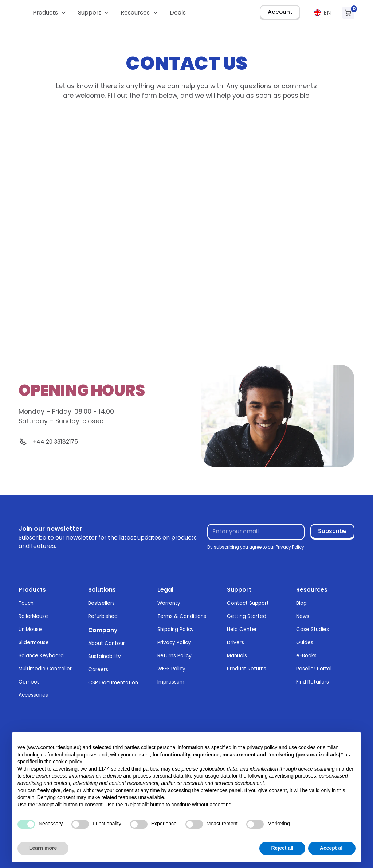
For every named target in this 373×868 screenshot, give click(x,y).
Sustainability (105, 656)
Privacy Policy (174, 643)
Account (280, 12)
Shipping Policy (176, 629)
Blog (301, 603)
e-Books (306, 656)
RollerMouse (33, 616)
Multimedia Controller (45, 669)
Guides (305, 643)
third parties (145, 769)
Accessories (33, 695)
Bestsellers (101, 603)
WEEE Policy (171, 669)
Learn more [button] (43, 848)
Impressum (171, 682)
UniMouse (30, 629)
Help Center (242, 629)
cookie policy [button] (67, 762)
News (303, 616)
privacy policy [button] (262, 747)
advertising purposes (292, 776)
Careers (98, 670)
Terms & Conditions (182, 616)
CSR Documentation (113, 683)
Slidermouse (34, 643)
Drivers (235, 643)
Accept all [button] (332, 848)
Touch (26, 603)
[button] (50, 13)
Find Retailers (313, 682)
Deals (178, 13)
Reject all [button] (282, 848)
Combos (29, 682)
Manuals (237, 656)
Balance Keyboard (41, 656)
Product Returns (247, 669)
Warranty (169, 603)
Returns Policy (174, 656)
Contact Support (248, 603)
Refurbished (103, 616)
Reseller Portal (314, 669)
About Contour (107, 643)
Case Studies (313, 629)
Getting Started (247, 616)
